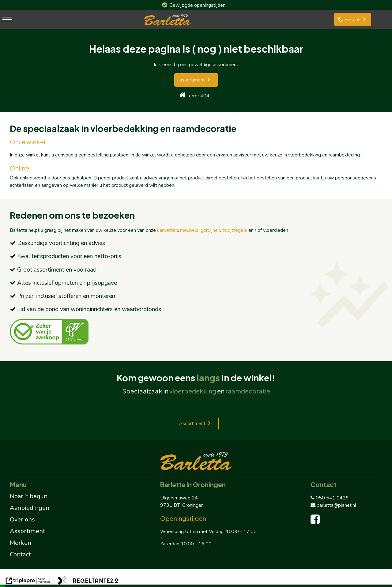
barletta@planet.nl (333, 505)
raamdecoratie (248, 391)
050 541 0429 (330, 498)
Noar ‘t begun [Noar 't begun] (29, 496)
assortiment (192, 80)
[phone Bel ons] (353, 20)
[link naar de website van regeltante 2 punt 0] (88, 582)
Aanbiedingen (30, 508)
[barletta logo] (168, 25)
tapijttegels (235, 230)
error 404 (199, 96)
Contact (20, 554)
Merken (21, 543)
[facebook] (317, 521)
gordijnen (210, 230)
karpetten (168, 230)
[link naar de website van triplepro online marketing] (28, 582)
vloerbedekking (193, 391)
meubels (189, 230)
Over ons (22, 519)
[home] (183, 96)
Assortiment (192, 423)
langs (208, 378)
